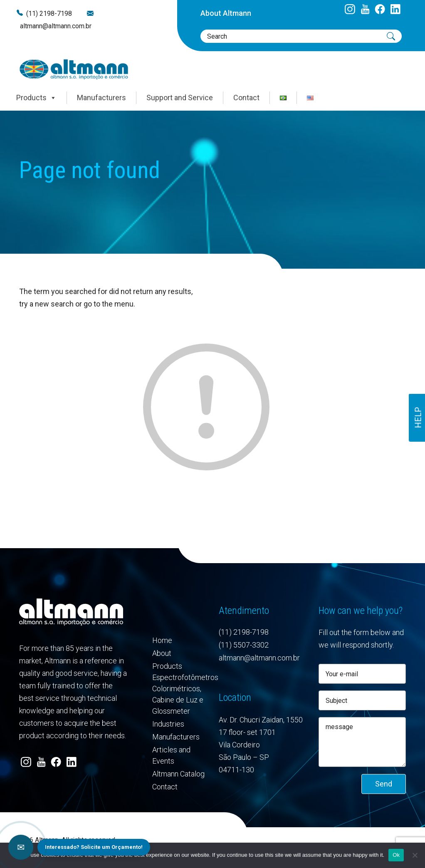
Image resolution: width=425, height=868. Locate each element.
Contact (246, 98)
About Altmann (226, 13)
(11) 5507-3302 (244, 645)
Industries (168, 724)
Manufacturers (101, 98)
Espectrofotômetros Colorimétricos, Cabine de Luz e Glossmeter (179, 694)
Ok (396, 855)
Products (36, 98)
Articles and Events (171, 755)
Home (162, 640)
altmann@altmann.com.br (56, 26)
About (162, 653)
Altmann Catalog (178, 774)
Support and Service (180, 98)
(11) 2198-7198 (49, 14)
